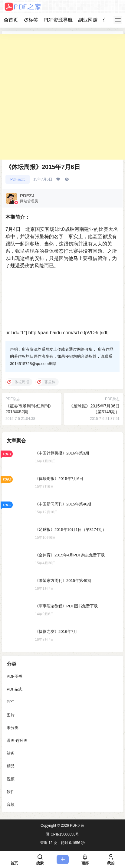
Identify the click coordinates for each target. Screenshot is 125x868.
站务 (11, 753)
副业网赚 (88, 20)
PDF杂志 (18, 179)
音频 (11, 804)
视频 (11, 779)
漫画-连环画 (17, 740)
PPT (10, 702)
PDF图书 (15, 676)
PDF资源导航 (58, 20)
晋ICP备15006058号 (62, 834)
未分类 (13, 727)
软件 (11, 791)
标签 (31, 20)
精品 (11, 766)
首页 (11, 20)
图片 (11, 715)
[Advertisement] (62, 97)
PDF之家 (77, 826)
